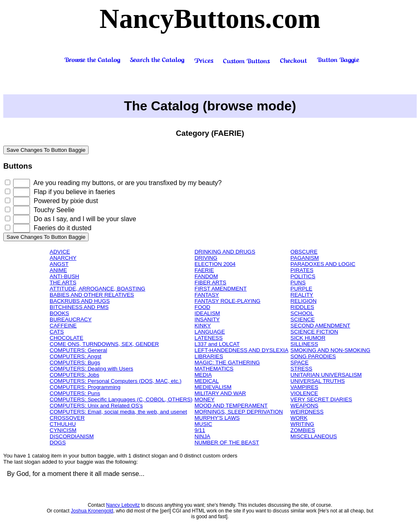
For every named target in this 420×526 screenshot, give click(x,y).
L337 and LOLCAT (217, 344)
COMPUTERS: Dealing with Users (91, 369)
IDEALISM (207, 313)
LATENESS (209, 338)
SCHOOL (302, 313)
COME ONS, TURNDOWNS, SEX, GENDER (104, 344)
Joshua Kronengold (92, 511)
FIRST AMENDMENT (220, 289)
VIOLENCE (304, 393)
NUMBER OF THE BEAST (227, 443)
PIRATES (302, 270)
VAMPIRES (304, 387)
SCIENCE (302, 319)
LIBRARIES (209, 356)
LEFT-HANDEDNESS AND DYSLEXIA (241, 350)
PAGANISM (305, 258)
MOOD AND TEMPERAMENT (231, 406)
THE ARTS (63, 282)
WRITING (302, 424)
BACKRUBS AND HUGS (80, 301)
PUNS (298, 282)
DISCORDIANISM (72, 436)
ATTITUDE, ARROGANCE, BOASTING (97, 289)
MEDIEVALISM (213, 387)
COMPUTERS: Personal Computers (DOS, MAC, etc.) (115, 381)
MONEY (204, 399)
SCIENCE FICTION (314, 332)
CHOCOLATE (66, 338)
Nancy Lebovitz (123, 505)
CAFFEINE (63, 326)
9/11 (200, 430)
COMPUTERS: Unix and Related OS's (96, 406)
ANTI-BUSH (64, 276)
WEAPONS (304, 406)
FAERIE (204, 270)
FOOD (202, 307)
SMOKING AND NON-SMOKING (330, 350)
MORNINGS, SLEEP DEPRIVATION (239, 412)
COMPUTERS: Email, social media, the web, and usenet (118, 412)
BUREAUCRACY (71, 319)
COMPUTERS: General (78, 350)
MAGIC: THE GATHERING (227, 362)
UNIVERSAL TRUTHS (318, 381)
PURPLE (301, 289)
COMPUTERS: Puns (75, 393)
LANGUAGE (210, 332)
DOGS (58, 443)
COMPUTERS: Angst (75, 356)
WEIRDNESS (307, 412)
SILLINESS (304, 344)
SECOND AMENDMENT (320, 326)
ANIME (58, 270)
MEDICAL (207, 381)
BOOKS (59, 313)
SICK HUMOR (308, 338)
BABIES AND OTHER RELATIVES (92, 295)
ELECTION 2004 (215, 264)
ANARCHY (63, 258)
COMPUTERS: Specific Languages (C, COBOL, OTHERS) (121, 399)
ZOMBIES (303, 430)
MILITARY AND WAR (220, 393)
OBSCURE (304, 252)
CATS (57, 332)
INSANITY (207, 319)
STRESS (301, 369)
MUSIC (203, 424)
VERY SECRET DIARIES (321, 399)
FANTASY (207, 295)
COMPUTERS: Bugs (75, 362)
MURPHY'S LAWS (217, 418)
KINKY (203, 326)
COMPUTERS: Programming (85, 387)
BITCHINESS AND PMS (79, 307)
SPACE (299, 362)
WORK (299, 418)
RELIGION (304, 301)
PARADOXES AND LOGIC (323, 264)
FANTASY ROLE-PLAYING (227, 301)
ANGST (59, 264)
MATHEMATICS (214, 369)
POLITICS (303, 276)
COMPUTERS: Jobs (74, 375)
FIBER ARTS (210, 282)
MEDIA (203, 375)
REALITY (302, 295)
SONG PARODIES (313, 356)
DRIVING (206, 258)
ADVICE (60, 252)
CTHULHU (63, 424)
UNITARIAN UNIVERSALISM (326, 375)
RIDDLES (302, 307)
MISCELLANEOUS (314, 436)
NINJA (202, 436)
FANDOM (206, 276)
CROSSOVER (67, 418)
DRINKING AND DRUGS (225, 252)
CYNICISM (63, 430)
